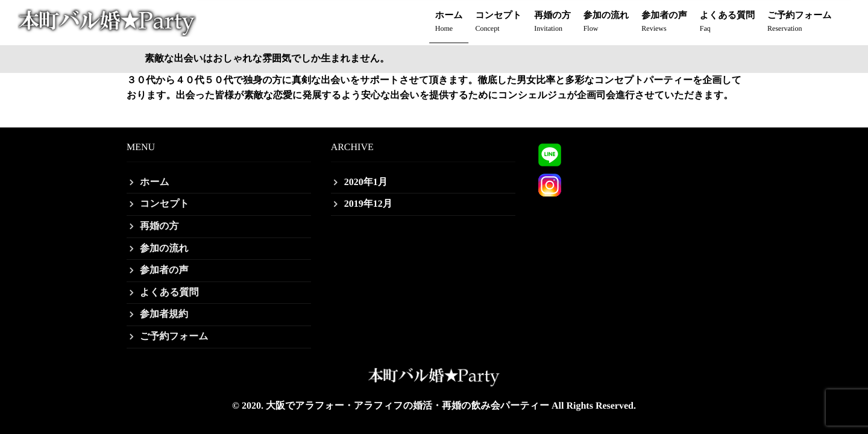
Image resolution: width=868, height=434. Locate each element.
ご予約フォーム (799, 23)
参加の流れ (606, 23)
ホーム (449, 23)
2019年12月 (368, 204)
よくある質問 (727, 23)
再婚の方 (552, 23)
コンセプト (499, 23)
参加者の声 (664, 23)
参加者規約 (164, 314)
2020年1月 (366, 182)
